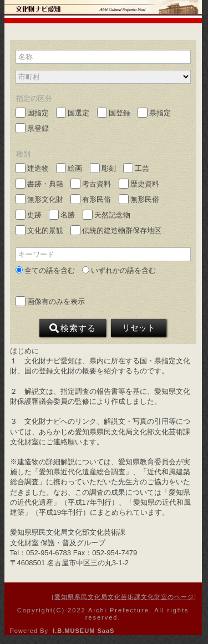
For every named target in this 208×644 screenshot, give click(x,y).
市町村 (29, 77)
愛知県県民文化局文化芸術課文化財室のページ (124, 597)
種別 (23, 154)
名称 (26, 57)
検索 (73, 328)
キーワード (36, 254)
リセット (139, 328)
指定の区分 (34, 98)
